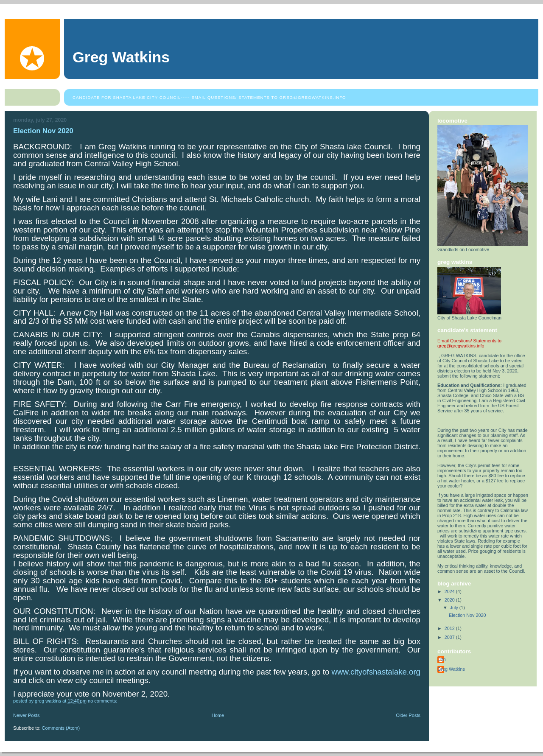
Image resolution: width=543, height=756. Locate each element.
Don (442, 659)
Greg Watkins (121, 57)
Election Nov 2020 (43, 131)
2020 (450, 600)
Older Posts (408, 715)
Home (218, 715)
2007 (450, 637)
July (455, 608)
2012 (450, 628)
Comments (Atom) (61, 728)
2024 (450, 591)
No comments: (103, 701)
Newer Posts (27, 715)
